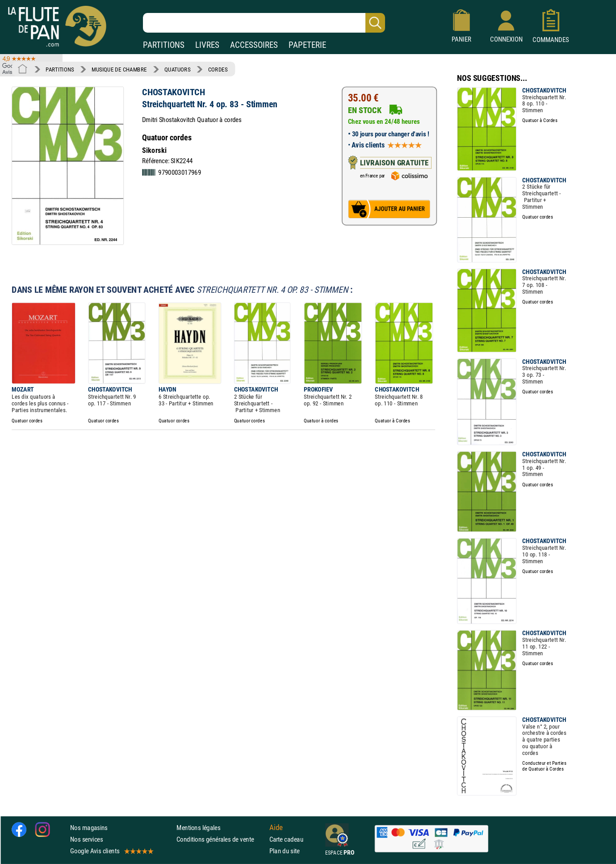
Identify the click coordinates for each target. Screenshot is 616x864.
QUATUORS (177, 69)
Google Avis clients (111, 851)
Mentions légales (198, 828)
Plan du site (285, 851)
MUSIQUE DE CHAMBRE (119, 69)
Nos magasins (89, 828)
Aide (276, 827)
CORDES (218, 69)
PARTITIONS (164, 45)
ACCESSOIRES (254, 45)
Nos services (86, 839)
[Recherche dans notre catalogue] (264, 23)
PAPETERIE (307, 45)
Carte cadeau (286, 839)
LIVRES (207, 45)
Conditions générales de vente (221, 839)
